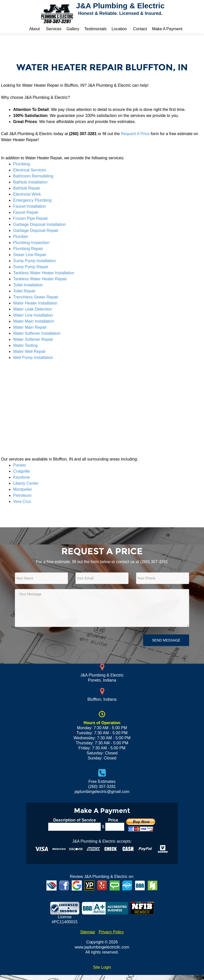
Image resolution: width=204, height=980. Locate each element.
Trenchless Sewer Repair (36, 297)
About (35, 29)
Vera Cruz (22, 501)
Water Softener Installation (37, 333)
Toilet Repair (24, 291)
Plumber (21, 237)
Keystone (22, 477)
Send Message (166, 640)
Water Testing (25, 345)
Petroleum (22, 495)
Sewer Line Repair (30, 255)
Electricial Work (27, 194)
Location (119, 29)
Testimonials (95, 29)
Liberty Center (26, 483)
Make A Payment (167, 29)
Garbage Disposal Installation (40, 224)
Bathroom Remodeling (33, 176)
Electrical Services (30, 170)
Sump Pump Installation (34, 261)
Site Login (102, 967)
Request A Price (135, 134)
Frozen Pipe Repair (31, 218)
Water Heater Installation (35, 303)
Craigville (21, 471)
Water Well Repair (29, 351)
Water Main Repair (30, 327)
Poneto (20, 465)
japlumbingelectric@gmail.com (102, 792)
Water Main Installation (34, 321)
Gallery (73, 29)
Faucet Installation (30, 206)
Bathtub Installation (30, 182)
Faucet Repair (26, 212)
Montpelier (23, 489)
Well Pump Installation (33, 358)
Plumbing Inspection (31, 243)
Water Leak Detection (32, 309)
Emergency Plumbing (32, 200)
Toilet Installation (28, 285)
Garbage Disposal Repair (36, 231)
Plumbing (22, 164)
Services (54, 29)
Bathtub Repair (27, 188)
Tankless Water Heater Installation (44, 273)
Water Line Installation (33, 315)
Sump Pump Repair (31, 267)
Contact (140, 29)
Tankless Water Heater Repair (40, 279)
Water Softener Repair (33, 339)
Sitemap (88, 932)
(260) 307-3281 (154, 562)
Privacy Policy (111, 932)
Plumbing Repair (28, 249)
